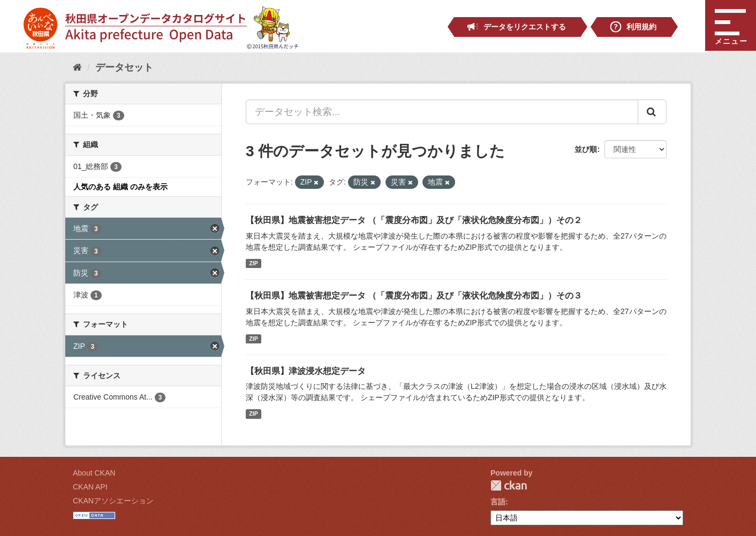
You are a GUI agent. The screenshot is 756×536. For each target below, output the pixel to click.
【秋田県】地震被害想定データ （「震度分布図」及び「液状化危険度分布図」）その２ (414, 220)
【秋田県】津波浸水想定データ (306, 371)
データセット (124, 67)
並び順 (586, 149)
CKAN (509, 485)
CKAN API (90, 487)
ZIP (253, 263)
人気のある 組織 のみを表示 (120, 187)
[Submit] (652, 112)
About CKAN (94, 473)
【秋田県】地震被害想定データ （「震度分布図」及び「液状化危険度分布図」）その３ (414, 296)
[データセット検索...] (442, 112)
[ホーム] (77, 67)
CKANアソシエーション (113, 501)
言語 (498, 502)
